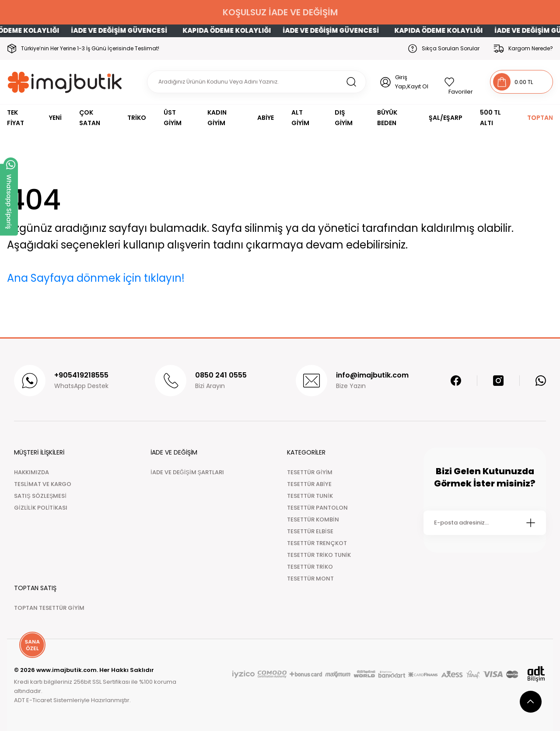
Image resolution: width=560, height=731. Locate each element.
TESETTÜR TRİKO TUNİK (319, 555)
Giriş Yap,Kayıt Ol (412, 82)
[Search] (257, 82)
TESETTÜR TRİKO (310, 567)
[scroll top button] (531, 702)
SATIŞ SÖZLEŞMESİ (40, 496)
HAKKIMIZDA (31, 472)
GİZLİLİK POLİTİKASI (41, 508)
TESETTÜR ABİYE (309, 484)
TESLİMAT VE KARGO (43, 484)
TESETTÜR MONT (310, 579)
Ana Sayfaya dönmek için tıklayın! (96, 278)
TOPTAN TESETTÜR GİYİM (49, 608)
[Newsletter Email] (485, 523)
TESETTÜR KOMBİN (313, 519)
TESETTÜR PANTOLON (317, 508)
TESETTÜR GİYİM (310, 472)
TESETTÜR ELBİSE (310, 531)
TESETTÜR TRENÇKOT (317, 543)
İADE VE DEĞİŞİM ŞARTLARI (187, 472)
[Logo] (65, 82)
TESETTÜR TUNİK (310, 496)
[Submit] (531, 523)
